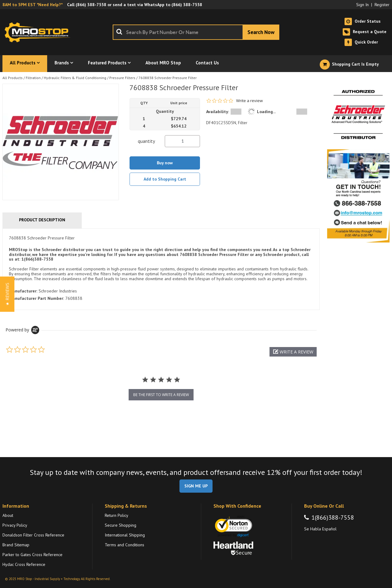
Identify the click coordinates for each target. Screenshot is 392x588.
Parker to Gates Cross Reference (32, 555)
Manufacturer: (23, 291)
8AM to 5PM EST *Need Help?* (32, 5)
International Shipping (125, 535)
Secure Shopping (121, 525)
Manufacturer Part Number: (36, 298)
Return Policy (117, 515)
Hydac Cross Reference (24, 564)
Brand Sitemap (16, 545)
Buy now (165, 163)
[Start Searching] (261, 32)
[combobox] (196, 32)
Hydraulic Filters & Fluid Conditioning (75, 78)
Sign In (362, 5)
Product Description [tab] (42, 220)
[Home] (39, 32)
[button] (293, 352)
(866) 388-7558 (91, 5)
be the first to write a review (161, 395)
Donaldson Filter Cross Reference (33, 535)
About (8, 515)
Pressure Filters (122, 78)
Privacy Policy (15, 525)
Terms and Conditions (124, 545)
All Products (13, 78)
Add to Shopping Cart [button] (165, 179)
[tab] (161, 269)
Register (382, 5)
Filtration (33, 78)
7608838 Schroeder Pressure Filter (168, 78)
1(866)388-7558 (333, 517)
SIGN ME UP (196, 486)
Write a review (249, 101)
